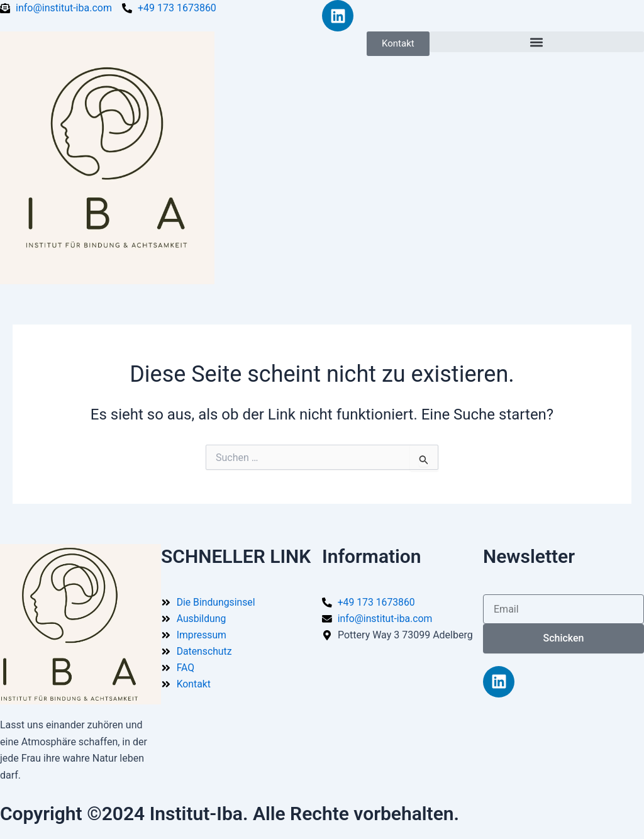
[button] (537, 42)
